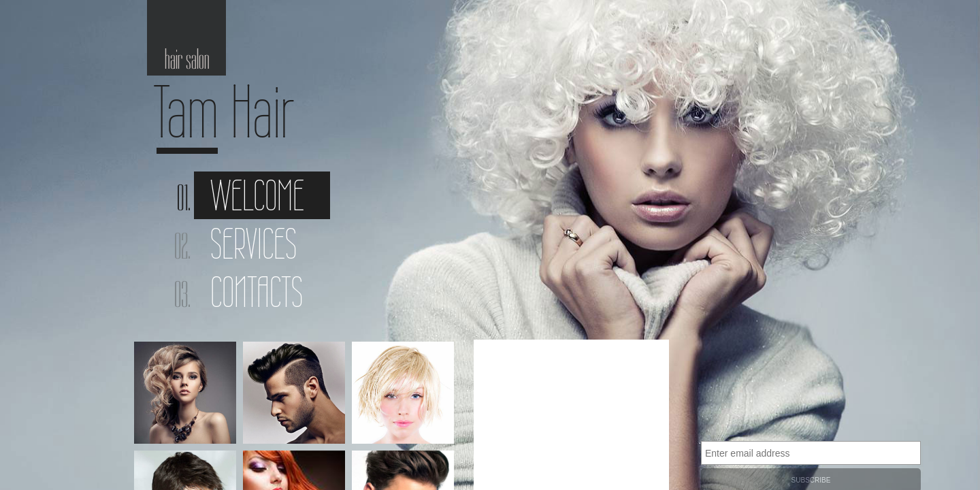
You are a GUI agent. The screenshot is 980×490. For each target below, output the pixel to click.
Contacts (257, 292)
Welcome (257, 195)
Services (254, 244)
